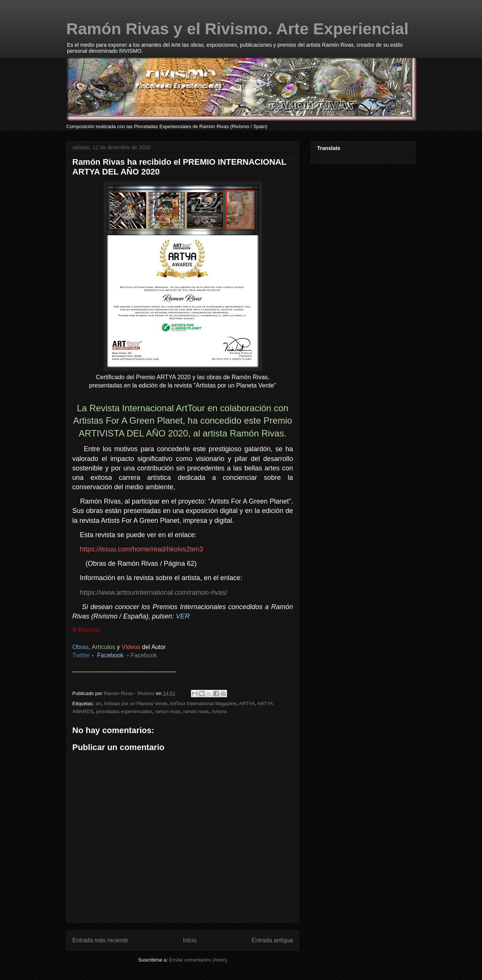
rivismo (219, 711)
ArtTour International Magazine (203, 704)
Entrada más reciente (100, 940)
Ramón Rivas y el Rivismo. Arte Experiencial (237, 29)
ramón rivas (196, 711)
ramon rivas (168, 711)
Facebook (144, 655)
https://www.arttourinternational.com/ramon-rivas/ (153, 593)
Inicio (190, 940)
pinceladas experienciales (124, 711)
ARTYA (247, 704)
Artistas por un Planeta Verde (135, 704)
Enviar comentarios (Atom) (198, 960)
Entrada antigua (272, 940)
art (98, 704)
